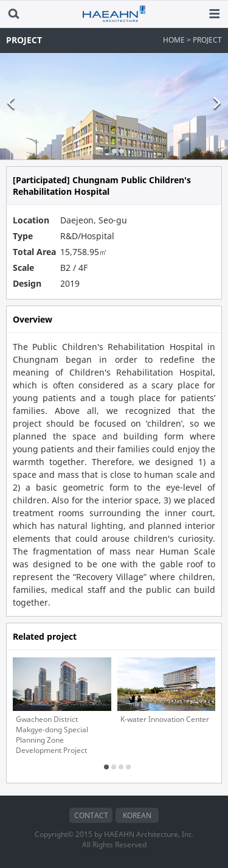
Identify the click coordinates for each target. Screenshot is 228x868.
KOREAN (137, 815)
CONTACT (91, 815)
